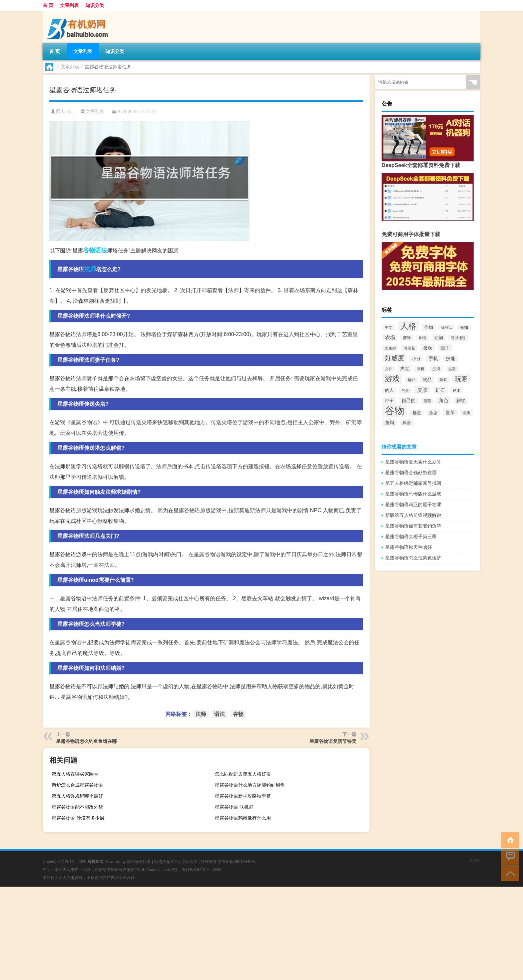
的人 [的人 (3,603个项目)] (389, 390)
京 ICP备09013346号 (237, 862)
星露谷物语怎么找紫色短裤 (413, 558)
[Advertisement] (200, 933)
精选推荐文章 (166, 862)
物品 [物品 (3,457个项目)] (427, 380)
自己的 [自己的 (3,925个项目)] (409, 401)
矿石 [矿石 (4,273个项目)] (440, 390)
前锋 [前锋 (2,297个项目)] (407, 338)
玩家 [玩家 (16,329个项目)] (461, 379)
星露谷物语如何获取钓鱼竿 (413, 526)
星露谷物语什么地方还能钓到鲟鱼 (250, 785)
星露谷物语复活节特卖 (333, 741)
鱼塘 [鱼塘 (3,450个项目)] (433, 413)
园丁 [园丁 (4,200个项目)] (445, 348)
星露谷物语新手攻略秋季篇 (243, 796)
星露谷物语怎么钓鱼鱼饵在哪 (86, 741)
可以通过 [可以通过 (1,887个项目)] (458, 338)
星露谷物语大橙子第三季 (411, 537)
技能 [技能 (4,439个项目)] (451, 358)
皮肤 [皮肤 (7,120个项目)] (422, 390)
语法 (101, 250)
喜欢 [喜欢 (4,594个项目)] (428, 348)
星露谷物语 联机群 (234, 807)
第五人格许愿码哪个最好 (77, 796)
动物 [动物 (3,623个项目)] (439, 338)
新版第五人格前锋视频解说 (413, 515)
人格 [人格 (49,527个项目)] (408, 326)
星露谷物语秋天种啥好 (409, 547)
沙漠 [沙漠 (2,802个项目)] (436, 369)
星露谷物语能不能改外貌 (77, 807)
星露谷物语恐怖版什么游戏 (413, 494)
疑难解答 (209, 862)
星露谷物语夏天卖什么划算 (413, 462)
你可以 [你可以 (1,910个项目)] (446, 327)
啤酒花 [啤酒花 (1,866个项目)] (409, 348)
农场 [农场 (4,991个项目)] (390, 337)
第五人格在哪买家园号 (75, 774)
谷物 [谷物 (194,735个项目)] (395, 411)
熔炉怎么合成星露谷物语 (77, 785)
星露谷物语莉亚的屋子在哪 (413, 505)
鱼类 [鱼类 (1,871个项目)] (467, 413)
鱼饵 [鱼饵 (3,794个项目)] (390, 423)
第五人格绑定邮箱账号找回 (413, 483)
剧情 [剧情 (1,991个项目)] (423, 338)
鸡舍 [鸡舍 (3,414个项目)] (407, 423)
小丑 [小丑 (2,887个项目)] (416, 359)
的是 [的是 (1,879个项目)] (405, 390)
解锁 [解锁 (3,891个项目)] (461, 401)
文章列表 (69, 5)
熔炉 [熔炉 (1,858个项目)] (411, 380)
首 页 (48, 5)
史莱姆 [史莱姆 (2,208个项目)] (390, 348)
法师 (90, 269)
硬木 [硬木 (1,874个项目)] (457, 390)
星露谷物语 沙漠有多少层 (78, 818)
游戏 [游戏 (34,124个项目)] (392, 379)
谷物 (89, 250)
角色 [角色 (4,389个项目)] (444, 400)
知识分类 (95, 5)
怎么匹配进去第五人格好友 (243, 774)
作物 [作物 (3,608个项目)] (429, 327)
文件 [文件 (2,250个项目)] (389, 369)
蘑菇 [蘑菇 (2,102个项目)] (427, 401)
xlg (70, 112)
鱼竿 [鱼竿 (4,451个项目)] (450, 412)
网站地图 (189, 862)
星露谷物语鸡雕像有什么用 (243, 818)
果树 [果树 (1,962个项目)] (421, 369)
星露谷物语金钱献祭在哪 (411, 472)
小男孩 (474, 861)
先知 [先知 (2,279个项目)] (464, 327)
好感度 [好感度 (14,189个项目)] (394, 358)
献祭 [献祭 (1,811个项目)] (443, 380)
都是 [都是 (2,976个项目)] (417, 413)
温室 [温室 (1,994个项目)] (452, 369)
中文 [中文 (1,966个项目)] (389, 327)
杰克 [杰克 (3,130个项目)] (405, 369)
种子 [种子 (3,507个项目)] (389, 401)
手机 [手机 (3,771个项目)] (433, 359)
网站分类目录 (139, 862)
